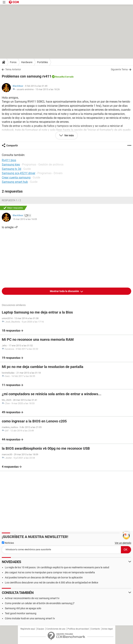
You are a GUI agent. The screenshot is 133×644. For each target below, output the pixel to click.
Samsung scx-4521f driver (19, 173)
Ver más (69, 135)
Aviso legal (107, 629)
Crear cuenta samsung (16, 177)
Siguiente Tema (119, 69)
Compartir (12, 145)
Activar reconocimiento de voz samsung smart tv (32, 598)
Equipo (41, 629)
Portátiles (42, 62)
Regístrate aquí (28, 629)
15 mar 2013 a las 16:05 (25, 219)
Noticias (8, 543)
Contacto (95, 629)
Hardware (27, 62)
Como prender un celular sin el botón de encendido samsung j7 (40, 603)
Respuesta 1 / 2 (11, 200)
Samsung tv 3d (11, 169)
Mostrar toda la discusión (65, 291)
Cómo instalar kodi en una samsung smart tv (30, 618)
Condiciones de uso (56, 629)
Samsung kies (11, 165)
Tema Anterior (13, 69)
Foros (13, 62)
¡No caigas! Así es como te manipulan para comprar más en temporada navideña (50, 572)
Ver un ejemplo (123, 543)
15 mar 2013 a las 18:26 (48, 89)
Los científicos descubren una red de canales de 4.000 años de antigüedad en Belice (52, 583)
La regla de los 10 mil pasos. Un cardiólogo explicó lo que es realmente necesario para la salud (57, 567)
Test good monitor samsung (21, 613)
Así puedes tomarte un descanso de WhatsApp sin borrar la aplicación (44, 577)
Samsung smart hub (15, 182)
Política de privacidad (78, 629)
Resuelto (60, 77)
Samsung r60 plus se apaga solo (23, 608)
